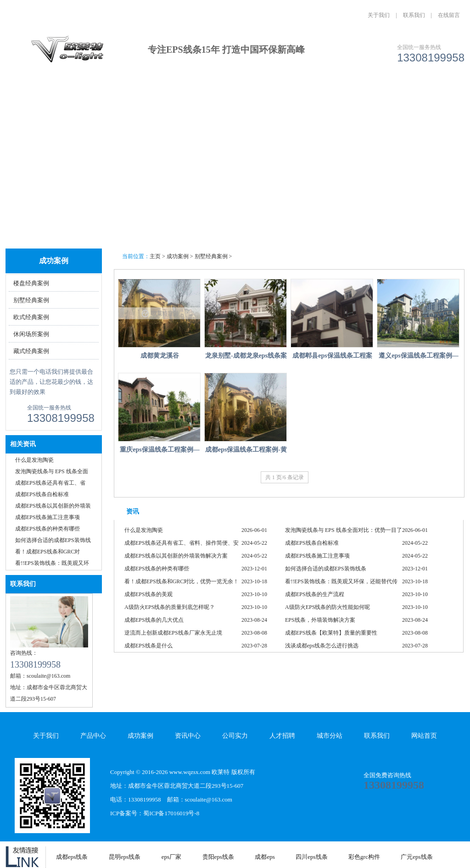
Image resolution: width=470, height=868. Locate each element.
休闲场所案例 (31, 334)
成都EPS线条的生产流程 (315, 594)
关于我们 (379, 15)
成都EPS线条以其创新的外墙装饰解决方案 (176, 556)
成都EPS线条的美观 (148, 594)
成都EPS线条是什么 (148, 646)
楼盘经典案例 (31, 283)
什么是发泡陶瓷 (34, 460)
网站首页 (32, 93)
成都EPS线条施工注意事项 (48, 517)
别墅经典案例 (31, 300)
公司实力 (287, 93)
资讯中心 (236, 93)
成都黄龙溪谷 (160, 356)
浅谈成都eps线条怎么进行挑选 (322, 646)
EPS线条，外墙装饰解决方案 (320, 620)
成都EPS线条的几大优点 (154, 620)
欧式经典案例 (31, 317)
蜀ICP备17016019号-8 (171, 813)
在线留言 (449, 15)
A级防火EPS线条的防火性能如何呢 (327, 607)
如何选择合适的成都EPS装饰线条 (326, 569)
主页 (155, 256)
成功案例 (185, 93)
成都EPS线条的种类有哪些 (48, 529)
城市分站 (389, 93)
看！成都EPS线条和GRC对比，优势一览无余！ (182, 581)
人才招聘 (338, 93)
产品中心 (134, 93)
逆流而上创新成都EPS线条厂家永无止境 (173, 633)
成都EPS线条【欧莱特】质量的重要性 (331, 633)
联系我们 (414, 15)
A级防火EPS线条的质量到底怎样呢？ (170, 607)
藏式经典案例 (31, 351)
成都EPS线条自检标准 (42, 494)
